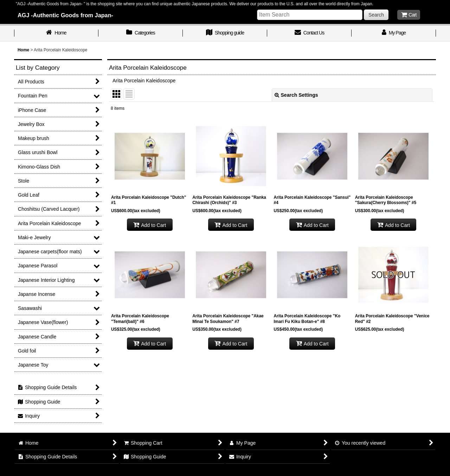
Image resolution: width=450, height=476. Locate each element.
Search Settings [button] (296, 95)
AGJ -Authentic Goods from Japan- (65, 15)
